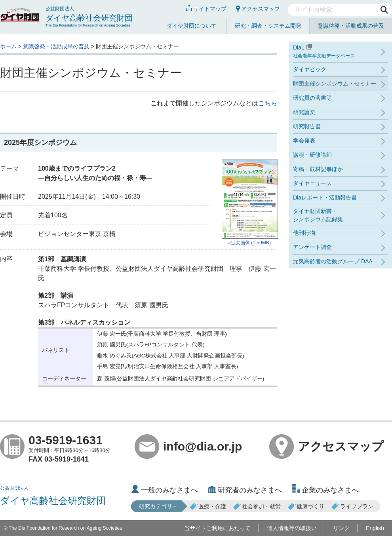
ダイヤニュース (312, 183)
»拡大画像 (249, 202)
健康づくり (306, 506)
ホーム (8, 46)
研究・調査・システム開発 (268, 26)
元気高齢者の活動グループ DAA (333, 261)
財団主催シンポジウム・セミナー (335, 84)
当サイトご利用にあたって (217, 528)
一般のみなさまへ (165, 490)
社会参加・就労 (257, 506)
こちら (268, 103)
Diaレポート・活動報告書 (325, 198)
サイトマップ (206, 9)
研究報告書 (307, 126)
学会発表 (304, 141)
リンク (341, 528)
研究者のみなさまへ (245, 490)
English (375, 528)
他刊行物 (304, 233)
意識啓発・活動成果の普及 (351, 26)
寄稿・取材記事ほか (318, 169)
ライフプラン (352, 506)
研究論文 (304, 112)
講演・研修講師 (312, 155)
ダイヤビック (310, 69)
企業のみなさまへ (325, 490)
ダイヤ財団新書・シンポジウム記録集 (318, 215)
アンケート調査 (312, 247)
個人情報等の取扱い (292, 528)
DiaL (341, 52)
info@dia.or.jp (188, 447)
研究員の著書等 (312, 98)
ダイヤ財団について (192, 26)
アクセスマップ (258, 9)
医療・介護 (208, 506)
